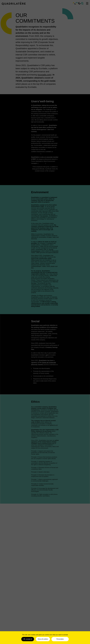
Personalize (60, 639)
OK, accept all (28, 639)
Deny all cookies (43, 639)
